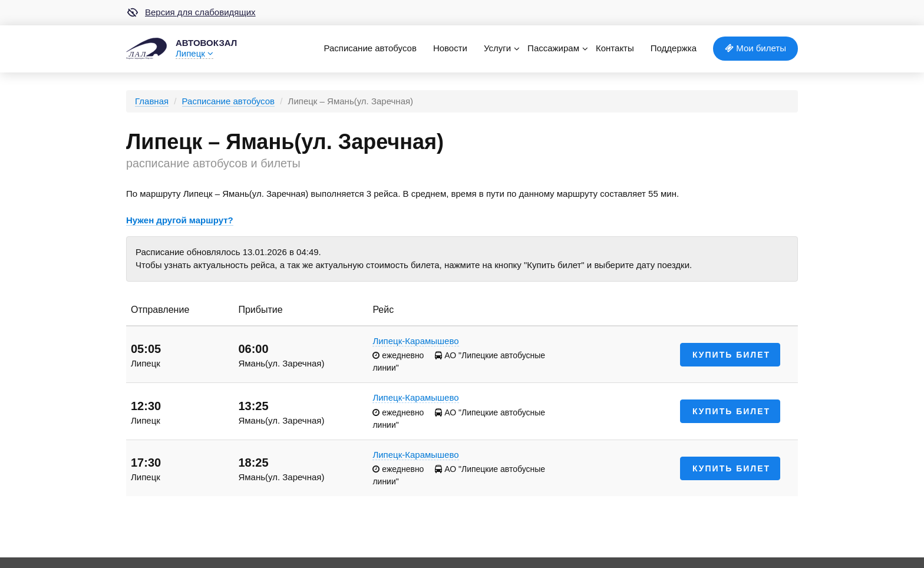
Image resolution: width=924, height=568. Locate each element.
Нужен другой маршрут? (180, 220)
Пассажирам (553, 48)
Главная (152, 101)
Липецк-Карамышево (415, 341)
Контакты (615, 48)
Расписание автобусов (370, 48)
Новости (450, 48)
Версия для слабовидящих (191, 12)
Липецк (194, 53)
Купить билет (731, 355)
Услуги (497, 48)
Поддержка (674, 48)
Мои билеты (755, 48)
